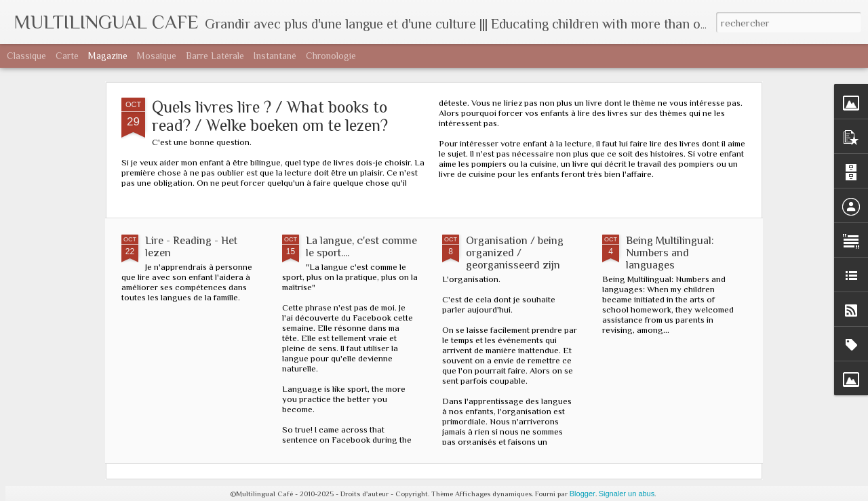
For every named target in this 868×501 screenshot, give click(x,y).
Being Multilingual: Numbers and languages (670, 253)
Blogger (583, 494)
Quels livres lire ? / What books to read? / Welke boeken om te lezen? (270, 116)
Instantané (275, 56)
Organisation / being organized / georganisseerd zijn (515, 253)
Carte (67, 56)
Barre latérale (215, 56)
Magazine (108, 56)
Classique (26, 56)
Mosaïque (157, 56)
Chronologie (331, 56)
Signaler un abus (627, 494)
